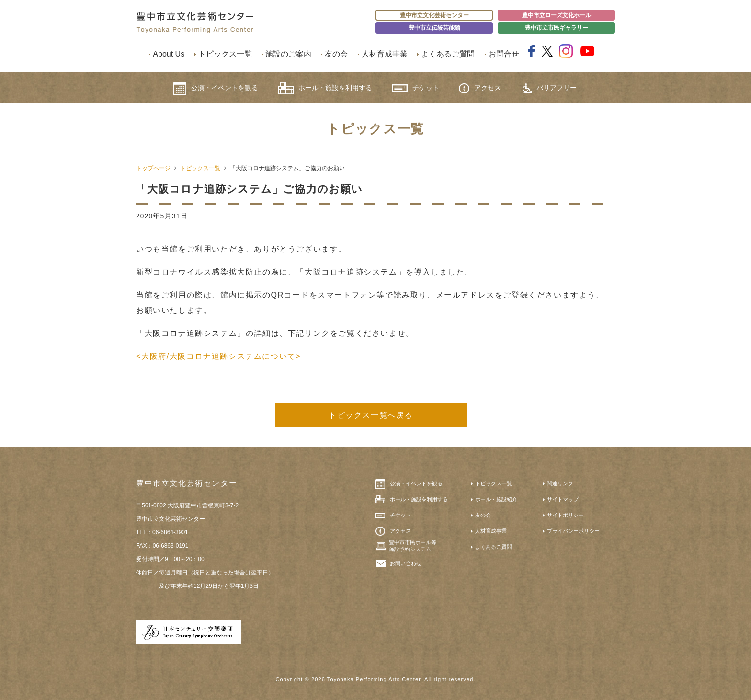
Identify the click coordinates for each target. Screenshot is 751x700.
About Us (169, 54)
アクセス (480, 88)
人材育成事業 (385, 54)
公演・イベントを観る (216, 88)
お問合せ (504, 54)
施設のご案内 (288, 54)
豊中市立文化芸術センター (434, 15)
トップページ (153, 168)
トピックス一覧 (225, 54)
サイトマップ (563, 499)
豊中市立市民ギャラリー (557, 28)
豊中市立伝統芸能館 (434, 28)
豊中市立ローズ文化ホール (557, 15)
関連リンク (560, 483)
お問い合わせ (406, 563)
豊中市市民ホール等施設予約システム (413, 546)
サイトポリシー (565, 515)
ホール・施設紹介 (496, 499)
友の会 (336, 54)
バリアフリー (549, 88)
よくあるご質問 (448, 54)
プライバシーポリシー (573, 531)
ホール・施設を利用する (325, 88)
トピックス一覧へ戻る (371, 415)
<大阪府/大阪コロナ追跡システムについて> (219, 356)
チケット (415, 88)
